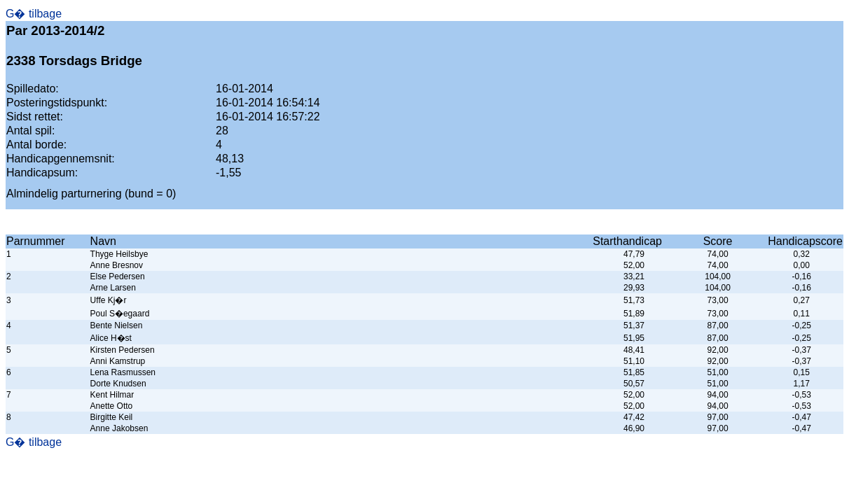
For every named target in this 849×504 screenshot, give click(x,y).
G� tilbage (34, 14)
